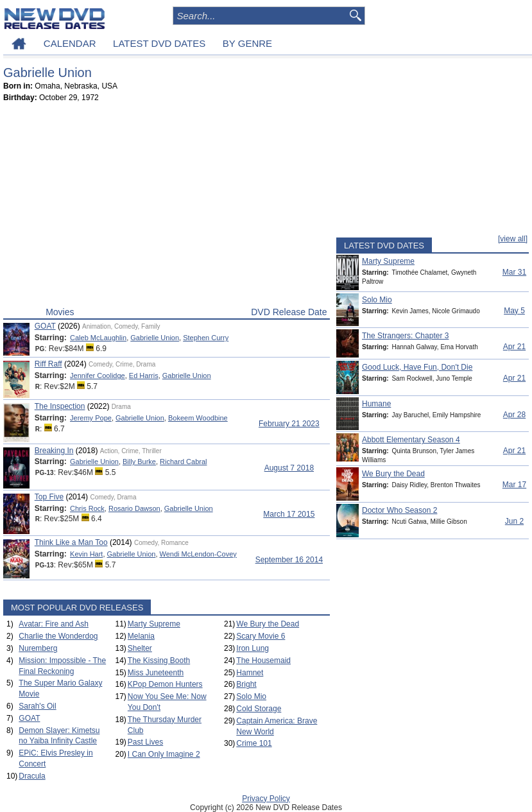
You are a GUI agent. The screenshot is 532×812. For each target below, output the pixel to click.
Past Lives (145, 742)
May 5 (514, 311)
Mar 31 (514, 272)
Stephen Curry (206, 338)
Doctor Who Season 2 (399, 510)
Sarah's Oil (37, 706)
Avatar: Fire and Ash (54, 624)
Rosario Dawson (134, 508)
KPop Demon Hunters (165, 684)
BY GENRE (247, 43)
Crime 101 (254, 743)
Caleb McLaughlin (98, 338)
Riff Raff (48, 364)
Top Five (49, 497)
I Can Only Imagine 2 (164, 754)
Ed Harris (144, 376)
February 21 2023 (289, 424)
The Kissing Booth (159, 661)
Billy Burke (139, 462)
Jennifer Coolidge (98, 376)
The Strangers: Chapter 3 (405, 336)
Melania (141, 636)
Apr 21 (514, 347)
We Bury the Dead (268, 624)
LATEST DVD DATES (159, 43)
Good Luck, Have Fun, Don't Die (417, 367)
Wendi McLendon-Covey (198, 554)
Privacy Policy (266, 799)
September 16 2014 (289, 560)
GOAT (45, 326)
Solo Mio (251, 696)
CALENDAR (70, 43)
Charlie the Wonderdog (58, 636)
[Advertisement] (167, 207)
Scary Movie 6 (261, 636)
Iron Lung (253, 648)
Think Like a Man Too (71, 542)
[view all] (513, 239)
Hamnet (250, 673)
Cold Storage (259, 709)
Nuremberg (38, 648)
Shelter (140, 648)
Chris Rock (87, 508)
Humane (376, 404)
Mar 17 (514, 485)
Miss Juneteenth (156, 673)
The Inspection (60, 406)
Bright (246, 684)
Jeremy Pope (91, 418)
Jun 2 (514, 521)
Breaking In (54, 451)
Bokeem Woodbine (198, 418)
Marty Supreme (154, 624)
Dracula (32, 776)
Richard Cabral (183, 462)
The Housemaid (263, 661)
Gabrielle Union (155, 338)
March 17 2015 (289, 514)
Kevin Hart (86, 554)
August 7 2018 (289, 468)
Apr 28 (514, 415)
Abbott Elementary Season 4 (411, 440)
